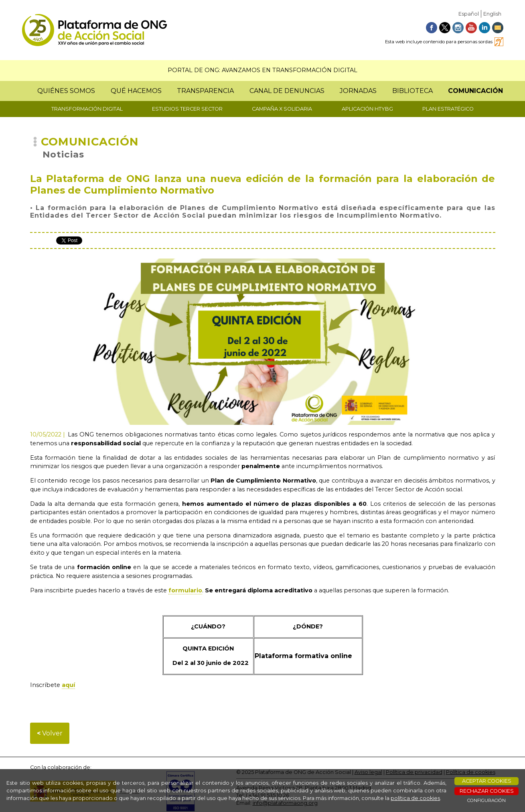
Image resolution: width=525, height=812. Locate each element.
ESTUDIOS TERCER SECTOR (187, 109)
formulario (185, 590)
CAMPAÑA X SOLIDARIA (282, 109)
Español (469, 14)
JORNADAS (358, 91)
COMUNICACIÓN (475, 91)
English (492, 14)
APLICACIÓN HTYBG (367, 109)
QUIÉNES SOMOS (66, 91)
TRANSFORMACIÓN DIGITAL (87, 109)
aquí (68, 685)
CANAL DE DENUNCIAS (287, 91)
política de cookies (415, 798)
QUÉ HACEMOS (136, 91)
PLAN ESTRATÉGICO (448, 109)
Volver (50, 733)
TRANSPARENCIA (205, 91)
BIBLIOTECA (412, 91)
